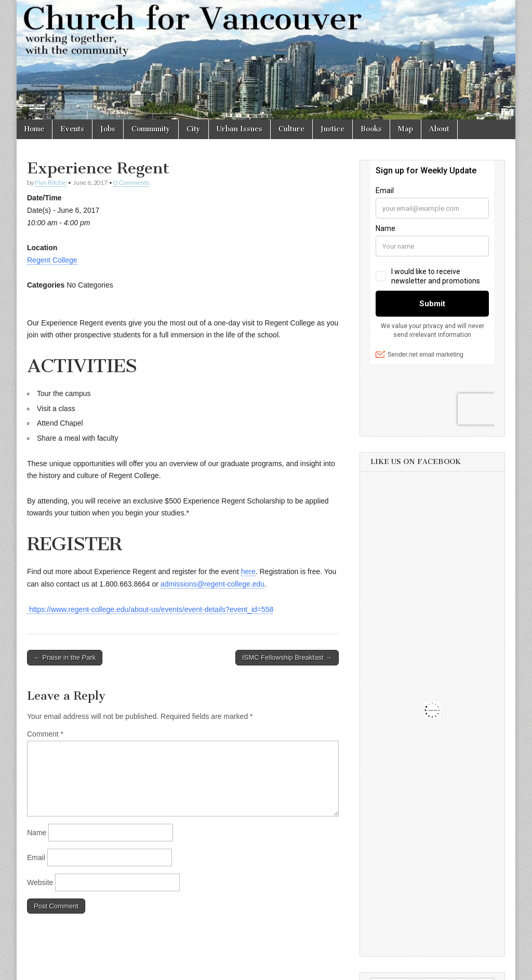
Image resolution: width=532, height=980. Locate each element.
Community (151, 129)
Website (40, 882)
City (194, 129)
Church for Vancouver (107, 969)
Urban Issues (240, 129)
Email (36, 857)
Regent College (52, 260)
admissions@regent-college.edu (212, 584)
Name (37, 833)
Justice (332, 129)
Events (72, 129)
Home (34, 129)
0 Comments (131, 182)
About (439, 129)
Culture (291, 129)
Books (371, 129)
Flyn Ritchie (51, 182)
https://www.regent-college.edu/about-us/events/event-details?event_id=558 (150, 609)
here (248, 571)
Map (405, 129)
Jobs (108, 129)
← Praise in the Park (65, 657)
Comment (45, 734)
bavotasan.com (482, 969)
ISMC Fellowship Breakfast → (287, 657)
